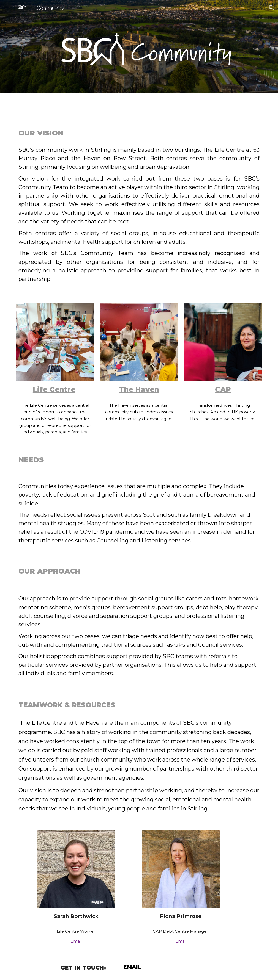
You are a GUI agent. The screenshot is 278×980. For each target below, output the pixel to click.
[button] (271, 8)
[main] (139, 133)
